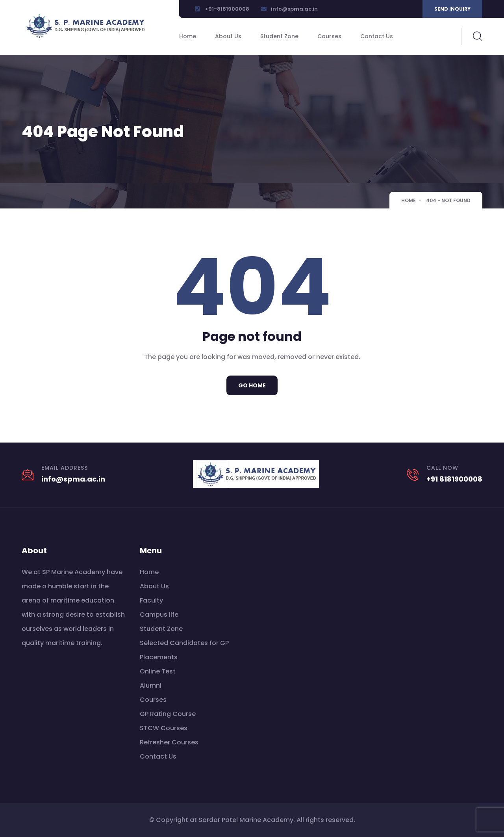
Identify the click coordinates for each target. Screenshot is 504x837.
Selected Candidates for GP (184, 643)
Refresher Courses (169, 742)
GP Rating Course (168, 714)
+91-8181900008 (227, 9)
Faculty (151, 600)
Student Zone (279, 36)
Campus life (159, 615)
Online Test (158, 671)
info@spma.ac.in (294, 9)
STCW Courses (164, 728)
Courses (329, 36)
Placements (159, 657)
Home (188, 36)
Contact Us (377, 36)
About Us (228, 36)
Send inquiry (452, 9)
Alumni (151, 685)
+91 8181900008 (454, 479)
